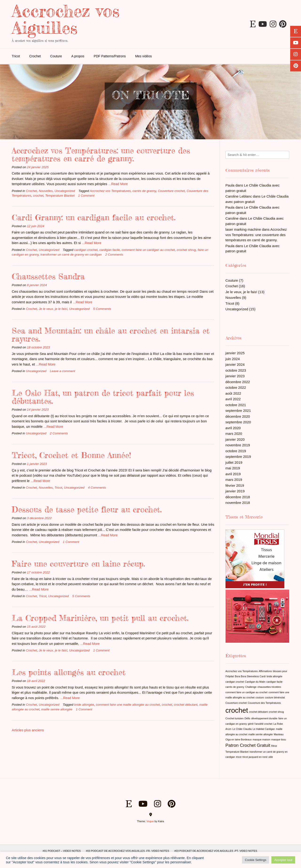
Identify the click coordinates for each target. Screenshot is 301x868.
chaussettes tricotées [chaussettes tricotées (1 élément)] (269, 687)
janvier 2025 (235, 353)
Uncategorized (65, 191)
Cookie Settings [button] (255, 860)
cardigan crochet (86, 250)
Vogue (150, 821)
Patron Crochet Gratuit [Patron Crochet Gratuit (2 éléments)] (248, 745)
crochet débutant (186, 705)
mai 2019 (233, 468)
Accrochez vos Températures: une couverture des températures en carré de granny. (101, 154)
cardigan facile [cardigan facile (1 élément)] (275, 682)
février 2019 (235, 485)
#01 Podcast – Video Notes (62, 851)
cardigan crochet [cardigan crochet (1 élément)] (235, 682)
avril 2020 (233, 428)
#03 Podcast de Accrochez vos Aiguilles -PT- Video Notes (216, 851)
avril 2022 (233, 399)
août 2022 (233, 393)
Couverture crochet (171, 191)
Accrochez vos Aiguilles (66, 19)
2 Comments (114, 255)
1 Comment (86, 196)
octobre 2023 (236, 370)
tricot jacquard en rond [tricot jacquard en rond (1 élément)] (255, 757)
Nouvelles (46, 191)
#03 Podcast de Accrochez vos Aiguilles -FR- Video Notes (127, 851)
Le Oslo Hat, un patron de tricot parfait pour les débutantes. (103, 397)
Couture (56, 56)
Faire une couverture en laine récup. (78, 564)
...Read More (118, 184)
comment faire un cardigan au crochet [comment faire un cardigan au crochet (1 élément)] (247, 692)
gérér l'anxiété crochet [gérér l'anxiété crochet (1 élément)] (260, 724)
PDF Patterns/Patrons (110, 56)
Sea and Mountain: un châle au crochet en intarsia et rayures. (111, 335)
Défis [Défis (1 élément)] (247, 718)
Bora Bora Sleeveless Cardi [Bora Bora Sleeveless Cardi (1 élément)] (250, 676)
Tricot (16, 56)
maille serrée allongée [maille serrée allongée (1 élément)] (261, 734)
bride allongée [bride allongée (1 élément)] (275, 676)
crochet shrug (186, 250)
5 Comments (102, 309)
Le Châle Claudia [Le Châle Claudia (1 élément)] (242, 729)
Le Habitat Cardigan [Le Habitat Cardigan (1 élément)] (264, 729)
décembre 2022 (238, 382)
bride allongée (84, 705)
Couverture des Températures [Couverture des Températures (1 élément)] (264, 703)
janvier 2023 (235, 376)
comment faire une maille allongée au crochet (128, 705)
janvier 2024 (235, 364)
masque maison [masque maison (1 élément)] (261, 740)
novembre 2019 (238, 445)
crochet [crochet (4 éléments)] (237, 710)
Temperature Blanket (60, 196)
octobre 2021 (236, 405)
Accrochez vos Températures (110, 191)
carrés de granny (144, 191)
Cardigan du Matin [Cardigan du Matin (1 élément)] (255, 682)
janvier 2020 (235, 439)
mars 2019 (234, 480)
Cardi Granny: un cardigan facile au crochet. (94, 217)
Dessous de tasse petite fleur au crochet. (87, 509)
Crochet (35, 56)
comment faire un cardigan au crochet (148, 250)
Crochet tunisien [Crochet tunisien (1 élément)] (235, 718)
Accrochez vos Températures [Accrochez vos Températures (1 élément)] (242, 671)
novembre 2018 (238, 503)
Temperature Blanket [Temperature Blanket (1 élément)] (237, 752)
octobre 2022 (236, 387)
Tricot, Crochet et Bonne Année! (71, 455)
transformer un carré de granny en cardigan (71, 255)
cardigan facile (110, 250)
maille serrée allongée (57, 709)
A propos (78, 56)
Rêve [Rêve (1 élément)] (274, 746)
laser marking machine (243, 229)
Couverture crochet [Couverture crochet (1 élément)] (236, 703)
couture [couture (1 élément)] (260, 697)
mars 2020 (234, 434)
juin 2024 (233, 359)
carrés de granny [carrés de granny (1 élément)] (235, 687)
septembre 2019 (238, 457)
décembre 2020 (238, 416)
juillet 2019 (234, 462)
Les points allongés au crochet (69, 672)
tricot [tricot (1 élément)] (239, 757)
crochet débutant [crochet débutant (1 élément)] (258, 712)
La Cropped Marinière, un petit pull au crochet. (100, 618)
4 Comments (97, 488)
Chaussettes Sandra (48, 276)
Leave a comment (62, 371)
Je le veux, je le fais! (53, 309)
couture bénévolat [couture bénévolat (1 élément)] (275, 697)
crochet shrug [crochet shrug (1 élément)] (276, 712)
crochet (38, 196)
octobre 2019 (236, 451)
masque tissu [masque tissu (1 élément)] (279, 740)
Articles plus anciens (28, 730)
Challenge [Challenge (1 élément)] (251, 687)
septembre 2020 (238, 422)
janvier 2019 (235, 491)
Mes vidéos (144, 56)
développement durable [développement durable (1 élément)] (264, 718)
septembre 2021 (238, 411)
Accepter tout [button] (283, 860)
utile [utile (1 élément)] (271, 757)
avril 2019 (233, 474)
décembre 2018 (238, 497)
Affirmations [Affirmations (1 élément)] (265, 671)
